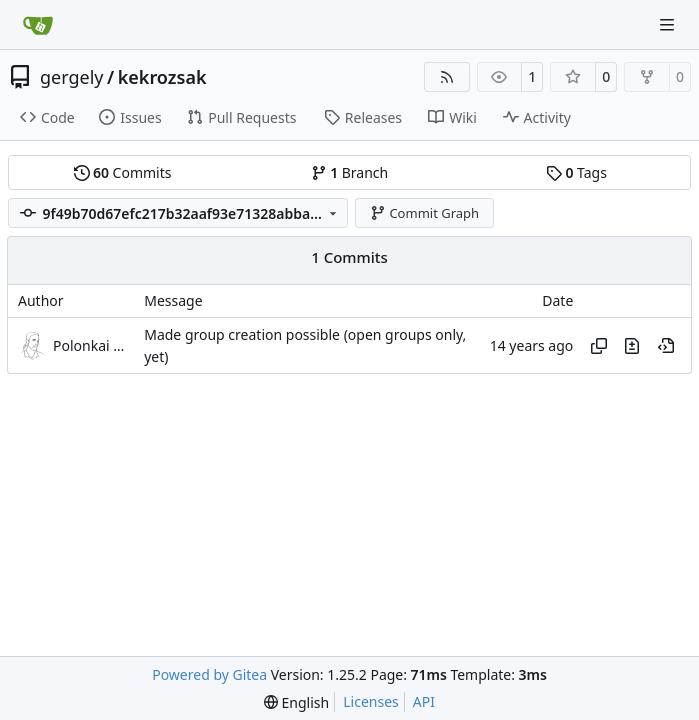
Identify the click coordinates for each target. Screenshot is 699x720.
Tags (576, 172)
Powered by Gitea (209, 674)
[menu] (296, 702)
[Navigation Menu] (669, 24)
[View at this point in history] (666, 346)
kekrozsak (162, 77)
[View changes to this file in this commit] (632, 346)
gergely (72, 77)
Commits (123, 172)
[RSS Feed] (447, 77)
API (424, 701)
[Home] (38, 25)
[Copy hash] (599, 346)
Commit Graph (424, 213)
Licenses (371, 701)
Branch (350, 172)
